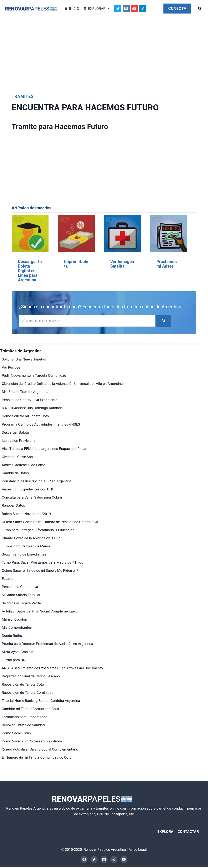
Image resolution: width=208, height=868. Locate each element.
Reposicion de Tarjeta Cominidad (28, 693)
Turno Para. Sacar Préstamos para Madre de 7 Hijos (43, 562)
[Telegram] (142, 9)
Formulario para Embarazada (25, 717)
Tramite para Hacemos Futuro (67, 126)
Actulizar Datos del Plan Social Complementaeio (40, 611)
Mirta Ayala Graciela (18, 652)
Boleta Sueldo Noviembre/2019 (26, 514)
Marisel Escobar (15, 619)
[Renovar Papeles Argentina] (31, 9)
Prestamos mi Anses (166, 264)
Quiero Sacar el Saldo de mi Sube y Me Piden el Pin (42, 570)
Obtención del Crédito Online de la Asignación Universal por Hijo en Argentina (62, 384)
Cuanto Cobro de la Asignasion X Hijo (31, 538)
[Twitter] (118, 9)
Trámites (23, 96)
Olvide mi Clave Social (19, 457)
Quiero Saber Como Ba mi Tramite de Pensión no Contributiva (50, 522)
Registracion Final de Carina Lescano (31, 676)
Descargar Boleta (15, 432)
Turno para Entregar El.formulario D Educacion (38, 530)
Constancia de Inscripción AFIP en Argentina (37, 481)
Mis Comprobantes (17, 627)
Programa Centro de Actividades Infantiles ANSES (41, 424)
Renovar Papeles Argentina (105, 850)
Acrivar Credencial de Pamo (24, 465)
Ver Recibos (11, 367)
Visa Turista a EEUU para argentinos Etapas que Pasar (44, 449)
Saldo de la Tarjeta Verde (21, 603)
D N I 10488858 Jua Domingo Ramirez (32, 408)
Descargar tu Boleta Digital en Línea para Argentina (30, 271)
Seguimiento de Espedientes (24, 554)
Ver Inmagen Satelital (122, 264)
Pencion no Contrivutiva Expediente (30, 400)
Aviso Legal (138, 850)
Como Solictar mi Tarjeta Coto (25, 416)
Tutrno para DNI (14, 660)
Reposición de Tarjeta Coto (23, 684)
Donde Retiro (12, 636)
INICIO (74, 9)
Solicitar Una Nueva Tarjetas (24, 359)
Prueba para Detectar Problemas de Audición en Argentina (48, 644)
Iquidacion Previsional (19, 441)
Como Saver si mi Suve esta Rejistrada (32, 741)
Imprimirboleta (76, 264)
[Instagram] (126, 9)
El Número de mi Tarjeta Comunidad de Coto (37, 757)
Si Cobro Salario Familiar (21, 595)
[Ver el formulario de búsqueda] (200, 9)
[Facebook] (84, 860)
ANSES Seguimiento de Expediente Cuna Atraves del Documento (52, 668)
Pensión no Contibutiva (20, 587)
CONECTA (177, 9)
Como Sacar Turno (16, 733)
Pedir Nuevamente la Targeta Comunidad (34, 375)
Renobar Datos (14, 505)
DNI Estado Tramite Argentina (25, 392)
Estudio (8, 579)
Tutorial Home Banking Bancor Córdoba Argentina (41, 701)
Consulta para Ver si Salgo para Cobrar (32, 497)
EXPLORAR (99, 9)
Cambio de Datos (15, 473)
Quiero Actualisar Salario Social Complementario (40, 749)
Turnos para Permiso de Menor (26, 546)
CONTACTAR (187, 832)
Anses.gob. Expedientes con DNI (27, 489)
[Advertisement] (104, 53)
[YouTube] (134, 9)
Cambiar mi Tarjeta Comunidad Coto (30, 709)
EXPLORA (161, 832)
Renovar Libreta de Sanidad (23, 725)
